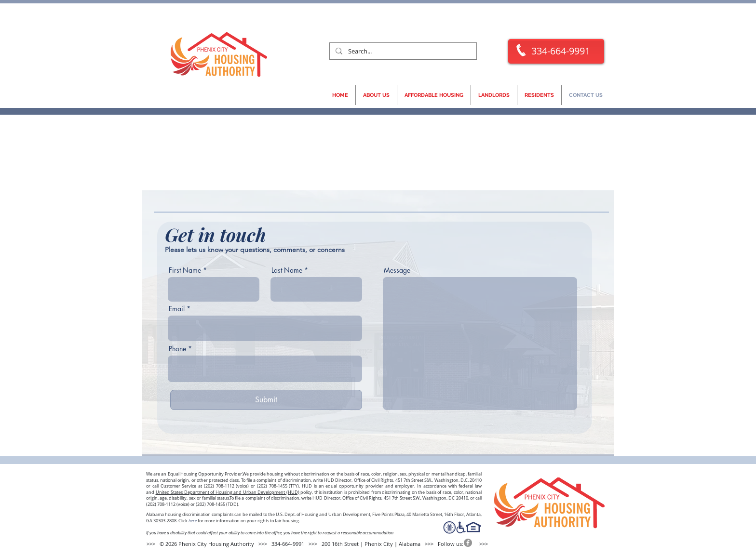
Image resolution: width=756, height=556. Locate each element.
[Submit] (266, 400)
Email (177, 309)
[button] (376, 95)
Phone (177, 349)
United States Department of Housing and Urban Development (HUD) (228, 492)
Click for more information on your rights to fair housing (239, 521)
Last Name (287, 270)
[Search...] (402, 51)
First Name (185, 270)
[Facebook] (468, 543)
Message (397, 270)
